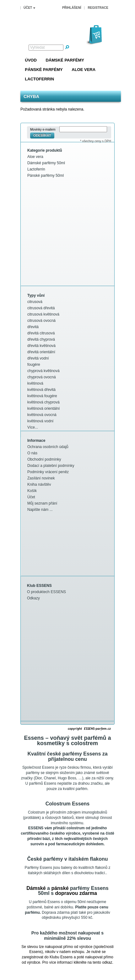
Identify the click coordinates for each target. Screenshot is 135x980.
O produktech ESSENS (46, 592)
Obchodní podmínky (44, 459)
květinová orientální (43, 409)
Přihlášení (72, 8)
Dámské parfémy (65, 60)
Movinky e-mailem (43, 130)
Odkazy (33, 598)
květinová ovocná (42, 415)
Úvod (31, 60)
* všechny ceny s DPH (96, 141)
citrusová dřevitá (41, 308)
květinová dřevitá (41, 390)
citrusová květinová (43, 314)
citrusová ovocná (41, 321)
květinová (35, 383)
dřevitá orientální (41, 352)
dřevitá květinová (41, 346)
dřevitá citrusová (41, 333)
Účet (31, 497)
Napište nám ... (40, 510)
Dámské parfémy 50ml (46, 163)
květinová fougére (42, 396)
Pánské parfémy (44, 70)
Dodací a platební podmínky (51, 466)
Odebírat (42, 135)
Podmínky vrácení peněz (48, 472)
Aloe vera (84, 70)
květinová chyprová (43, 402)
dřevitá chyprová (41, 339)
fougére (34, 365)
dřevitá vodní (38, 358)
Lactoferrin (39, 79)
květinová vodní (40, 421)
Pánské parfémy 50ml (46, 176)
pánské (60, 888)
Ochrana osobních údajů (48, 447)
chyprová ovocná (42, 377)
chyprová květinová (43, 371)
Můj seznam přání (42, 503)
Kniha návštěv (39, 485)
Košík (32, 491)
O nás (32, 453)
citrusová (35, 302)
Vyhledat (37, 47)
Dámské (36, 888)
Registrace (98, 8)
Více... (33, 427)
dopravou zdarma (76, 893)
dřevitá (33, 327)
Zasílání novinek (41, 478)
